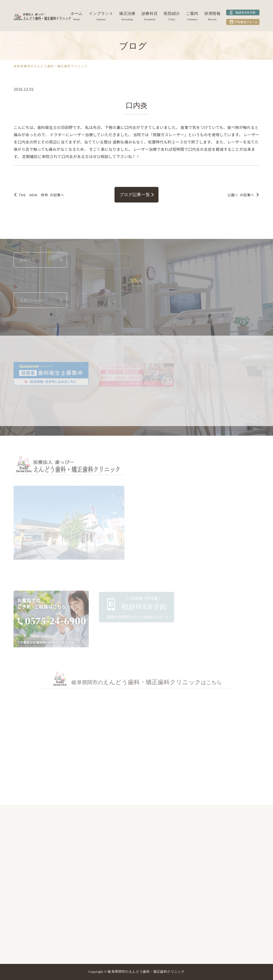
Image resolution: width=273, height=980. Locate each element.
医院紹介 (172, 14)
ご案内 (192, 14)
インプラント (101, 14)
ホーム (77, 14)
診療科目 (150, 14)
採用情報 (212, 14)
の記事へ (41, 195)
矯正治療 (127, 14)
